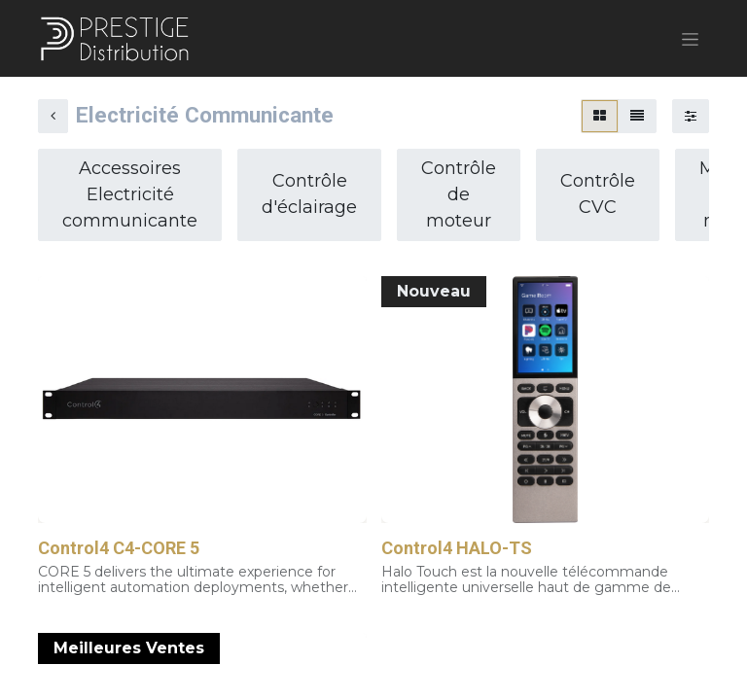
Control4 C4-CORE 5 (119, 550)
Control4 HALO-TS (457, 550)
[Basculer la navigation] (690, 40)
